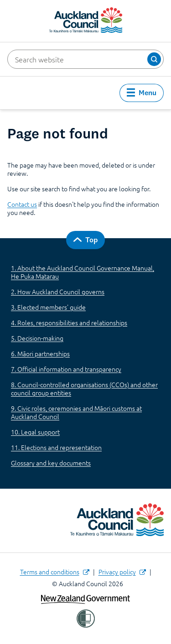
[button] (154, 59)
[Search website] (85, 59)
